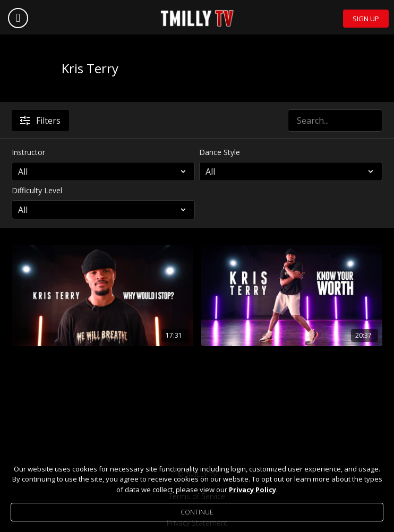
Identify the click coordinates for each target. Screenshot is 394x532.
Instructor (28, 152)
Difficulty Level (37, 190)
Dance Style (220, 152)
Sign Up (366, 19)
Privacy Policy (252, 490)
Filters (40, 121)
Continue (197, 512)
